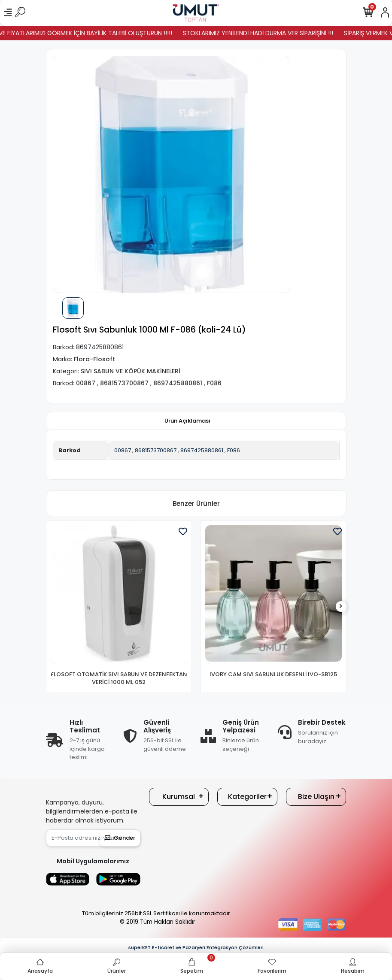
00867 (123, 450)
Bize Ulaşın (316, 797)
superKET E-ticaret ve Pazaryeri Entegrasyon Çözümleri (196, 947)
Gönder (120, 838)
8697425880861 (202, 450)
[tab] (187, 421)
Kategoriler (247, 797)
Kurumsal (179, 797)
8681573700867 (156, 450)
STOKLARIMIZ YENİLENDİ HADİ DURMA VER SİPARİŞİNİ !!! (271, 33)
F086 (234, 450)
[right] (341, 606)
